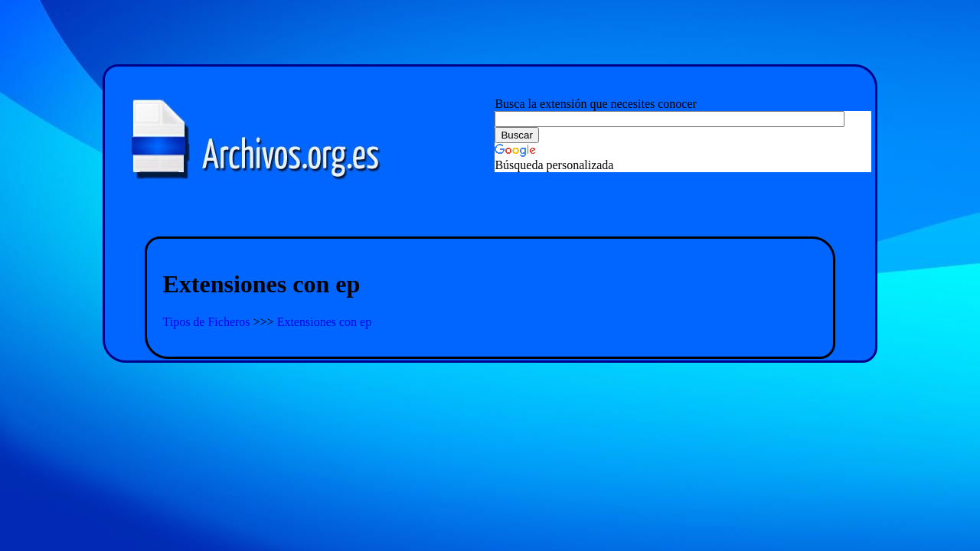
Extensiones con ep (325, 322)
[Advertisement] (490, 218)
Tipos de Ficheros (207, 322)
